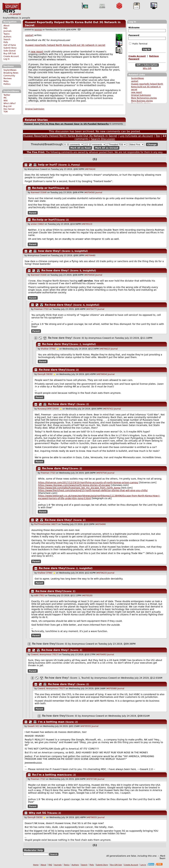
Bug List (8, 106)
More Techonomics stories (144, 98)
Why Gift (147, 68)
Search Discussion (103, 139)
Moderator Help (33, 850)
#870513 (87, 224)
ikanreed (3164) (39, 193)
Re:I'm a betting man (48, 775)
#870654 (102, 374)
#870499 (100, 524)
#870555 (86, 726)
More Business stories (142, 101)
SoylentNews (12, 9)
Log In (7, 59)
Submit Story (10, 48)
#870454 (89, 275)
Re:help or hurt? (44, 188)
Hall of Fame (10, 45)
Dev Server (9, 109)
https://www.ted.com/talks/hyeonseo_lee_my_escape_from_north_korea (79, 488)
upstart (135, 81)
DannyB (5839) (45, 374)
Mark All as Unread (107, 148)
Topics (7, 34)
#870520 (87, 596)
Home (36, 865)
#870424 (90, 169)
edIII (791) (39, 596)
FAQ (5, 28)
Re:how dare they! (55, 270)
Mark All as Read (81, 148)
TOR (6, 112)
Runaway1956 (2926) (48, 409)
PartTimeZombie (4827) (46, 524)
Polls (6, 42)
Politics (7, 84)
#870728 (91, 779)
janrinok (38, 30)
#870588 (111, 689)
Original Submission (141, 95)
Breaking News (11, 73)
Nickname (134, 28)
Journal (99, 193)
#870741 (108, 409)
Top (158, 136)
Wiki (6, 101)
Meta (6, 81)
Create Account (11, 56)
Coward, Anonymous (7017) (45, 655)
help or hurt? (48, 165)
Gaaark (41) (34, 726)
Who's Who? (10, 103)
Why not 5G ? (39, 813)
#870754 (101, 473)
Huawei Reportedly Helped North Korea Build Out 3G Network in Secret (70, 136)
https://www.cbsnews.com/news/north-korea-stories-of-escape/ (74, 485)
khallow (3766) (48, 349)
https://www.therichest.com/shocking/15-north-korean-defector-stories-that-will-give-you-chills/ (93, 490)
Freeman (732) (41, 309)
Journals (7, 31)
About (6, 26)
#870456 (89, 193)
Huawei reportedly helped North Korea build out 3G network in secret (147, 87)
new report (136, 92)
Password (134, 35)
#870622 (105, 349)
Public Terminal (138, 44)
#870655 (92, 817)
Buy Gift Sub (10, 54)
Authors (7, 37)
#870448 (90, 255)
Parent (33, 213)
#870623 (101, 573)
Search (7, 39)
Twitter (7, 95)
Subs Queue (9, 51)
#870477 (91, 309)
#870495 (101, 655)
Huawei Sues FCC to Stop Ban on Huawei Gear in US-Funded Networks (66, 124)
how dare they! (49, 251)
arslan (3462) (38, 224)
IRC (5, 98)
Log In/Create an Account (136, 136)
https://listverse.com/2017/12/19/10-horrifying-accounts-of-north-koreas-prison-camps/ (88, 482)
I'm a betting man (51, 722)
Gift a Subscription (147, 65)
